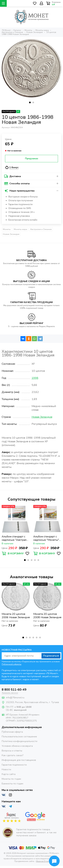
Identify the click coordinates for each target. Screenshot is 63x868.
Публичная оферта (12, 732)
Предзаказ (32, 158)
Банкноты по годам (12, 784)
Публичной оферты (12, 664)
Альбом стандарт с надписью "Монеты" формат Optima (46, 538)
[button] (30, 102)
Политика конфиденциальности (19, 741)
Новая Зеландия (11, 234)
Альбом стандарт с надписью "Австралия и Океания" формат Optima (16, 538)
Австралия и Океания (41, 229)
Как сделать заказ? (13, 755)
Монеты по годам (11, 779)
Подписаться (51, 656)
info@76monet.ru (15, 698)
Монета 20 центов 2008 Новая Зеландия (47, 616)
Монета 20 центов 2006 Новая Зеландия (16, 616)
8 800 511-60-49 (14, 690)
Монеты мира (20, 229)
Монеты (7, 229)
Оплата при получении (21, 201)
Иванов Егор (42, 861)
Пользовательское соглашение (19, 737)
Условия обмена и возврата (17, 746)
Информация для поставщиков (19, 760)
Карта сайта (9, 774)
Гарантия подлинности (14, 765)
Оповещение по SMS (20, 208)
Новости (6, 769)
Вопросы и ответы (12, 751)
